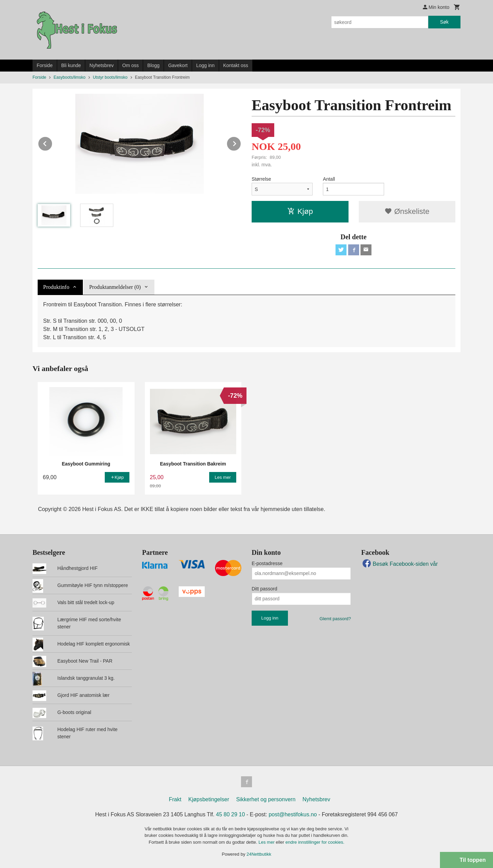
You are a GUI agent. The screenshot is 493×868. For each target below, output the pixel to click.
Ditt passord (264, 589)
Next (241, 143)
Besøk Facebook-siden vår (400, 564)
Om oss (130, 65)
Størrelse (261, 179)
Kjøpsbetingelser (209, 799)
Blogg (153, 65)
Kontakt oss (236, 65)
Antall (329, 179)
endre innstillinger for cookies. (315, 842)
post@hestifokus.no (293, 814)
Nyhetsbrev (102, 65)
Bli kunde (71, 65)
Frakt (175, 799)
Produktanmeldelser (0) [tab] (115, 287)
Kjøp (300, 211)
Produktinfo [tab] (56, 287)
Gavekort (178, 65)
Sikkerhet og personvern (266, 799)
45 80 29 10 (231, 814)
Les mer (267, 842)
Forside (45, 65)
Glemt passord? (335, 619)
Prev (52, 143)
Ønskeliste (407, 211)
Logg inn (205, 65)
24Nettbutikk (259, 854)
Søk (444, 22)
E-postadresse (267, 563)
